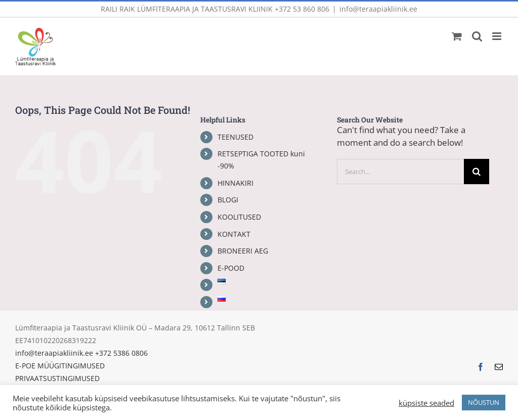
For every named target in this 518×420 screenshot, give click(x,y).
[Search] (477, 172)
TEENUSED (235, 137)
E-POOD (231, 268)
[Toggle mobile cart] (457, 36)
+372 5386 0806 (121, 353)
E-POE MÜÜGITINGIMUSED (60, 366)
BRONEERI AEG (243, 251)
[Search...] (400, 172)
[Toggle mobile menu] (498, 36)
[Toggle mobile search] (477, 36)
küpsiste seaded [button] (426, 403)
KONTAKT (234, 234)
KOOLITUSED (239, 217)
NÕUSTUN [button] (484, 402)
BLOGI (228, 200)
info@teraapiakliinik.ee (378, 9)
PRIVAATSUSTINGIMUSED (57, 378)
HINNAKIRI (235, 183)
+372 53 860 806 (302, 9)
